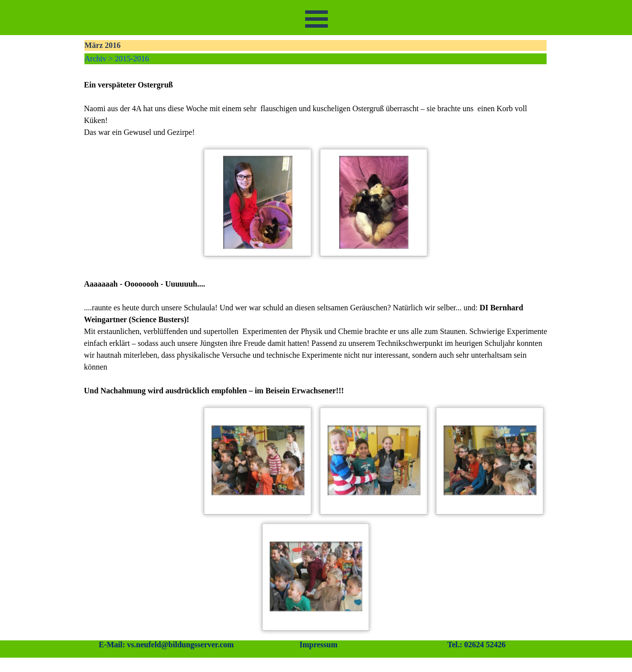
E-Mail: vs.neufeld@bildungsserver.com (166, 645)
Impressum (318, 645)
